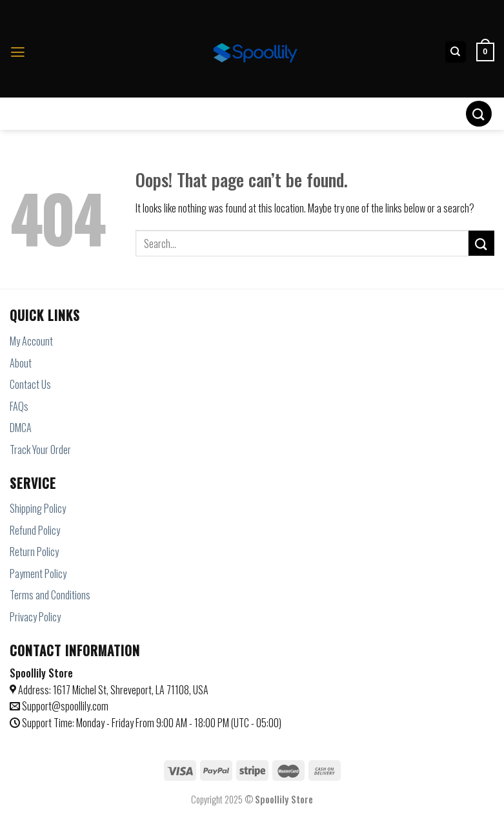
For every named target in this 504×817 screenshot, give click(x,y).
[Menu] (18, 52)
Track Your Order (40, 450)
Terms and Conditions (50, 595)
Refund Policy (35, 530)
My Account (31, 341)
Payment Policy (38, 574)
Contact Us (30, 384)
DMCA (21, 428)
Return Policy (34, 552)
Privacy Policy (35, 617)
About (21, 363)
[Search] (456, 52)
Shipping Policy (38, 508)
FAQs (19, 406)
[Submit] (479, 113)
